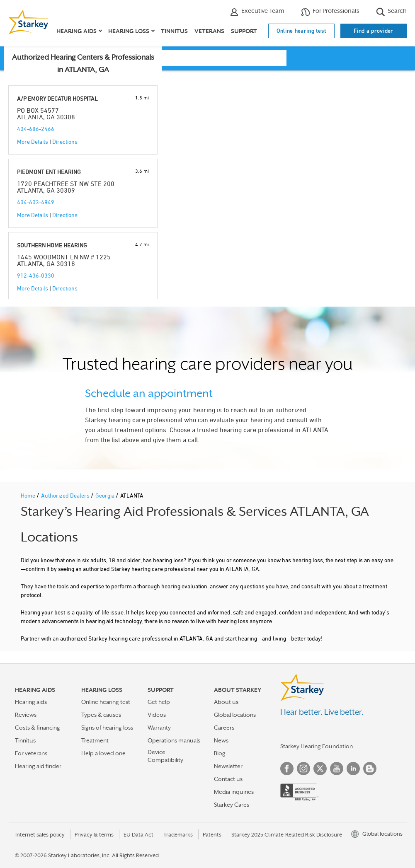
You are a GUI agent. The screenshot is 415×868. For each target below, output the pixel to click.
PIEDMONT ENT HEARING (49, 172)
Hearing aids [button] (76, 31)
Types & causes (101, 715)
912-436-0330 (36, 275)
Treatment (95, 740)
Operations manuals (174, 740)
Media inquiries (234, 792)
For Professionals (330, 12)
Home (29, 495)
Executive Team (257, 12)
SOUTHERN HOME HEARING (52, 245)
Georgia (106, 495)
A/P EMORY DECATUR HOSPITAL (57, 98)
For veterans (31, 753)
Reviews (26, 715)
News (221, 740)
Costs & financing (38, 728)
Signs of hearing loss (107, 728)
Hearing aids (31, 702)
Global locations (235, 715)
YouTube (337, 769)
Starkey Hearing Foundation (317, 746)
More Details (33, 141)
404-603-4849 (36, 202)
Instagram (303, 769)
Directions (65, 141)
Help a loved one (103, 753)
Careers (224, 728)
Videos (157, 715)
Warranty (159, 728)
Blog (220, 753)
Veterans (209, 31)
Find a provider (374, 31)
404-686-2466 (36, 129)
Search (391, 12)
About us (226, 702)
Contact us (228, 779)
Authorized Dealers (66, 495)
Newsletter (228, 766)
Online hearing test (302, 31)
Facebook (287, 769)
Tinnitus (174, 31)
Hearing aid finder (38, 766)
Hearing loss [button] (129, 31)
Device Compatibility (165, 756)
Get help (159, 702)
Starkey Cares (232, 805)
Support (244, 31)
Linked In (353, 769)
